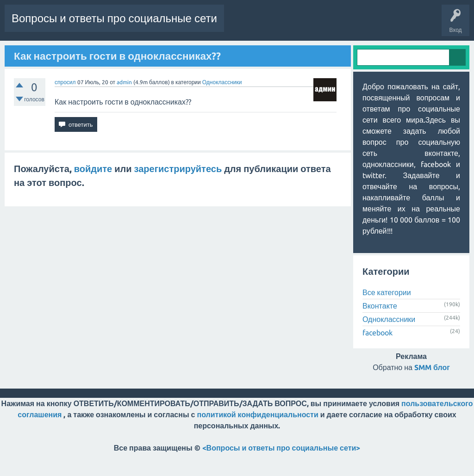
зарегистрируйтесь (178, 191)
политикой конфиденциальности (258, 437)
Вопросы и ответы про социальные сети (114, 18)
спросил (65, 104)
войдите (93, 191)
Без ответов (89, 52)
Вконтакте (380, 328)
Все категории (387, 315)
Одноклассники (222, 104)
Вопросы (21, 52)
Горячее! (53, 52)
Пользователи (169, 52)
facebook (377, 355)
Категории (127, 52)
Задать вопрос (218, 52)
